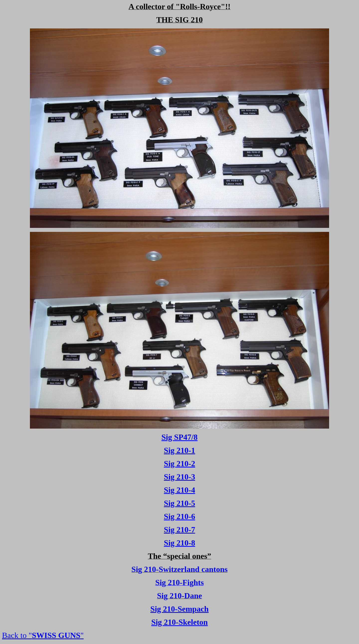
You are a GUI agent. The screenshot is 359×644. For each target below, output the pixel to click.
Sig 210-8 (179, 543)
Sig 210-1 (179, 450)
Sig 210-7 (179, 530)
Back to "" (43, 635)
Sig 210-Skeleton (180, 622)
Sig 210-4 (179, 490)
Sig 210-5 (179, 503)
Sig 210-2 (179, 463)
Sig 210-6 (179, 516)
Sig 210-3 (179, 477)
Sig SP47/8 (180, 437)
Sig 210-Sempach (179, 609)
